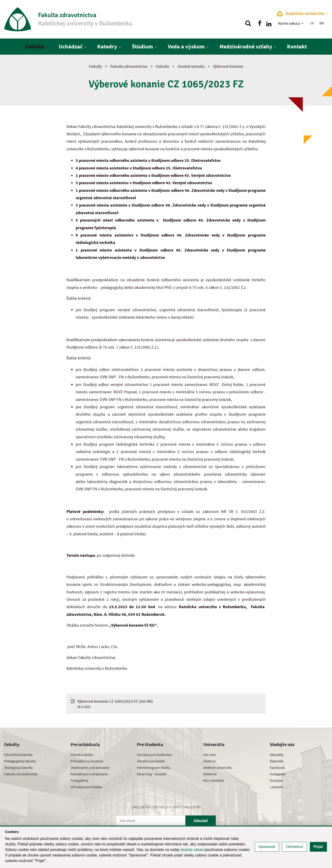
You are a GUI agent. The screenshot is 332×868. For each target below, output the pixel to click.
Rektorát (210, 774)
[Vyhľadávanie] (248, 23)
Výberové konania (228, 66)
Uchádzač (71, 46)
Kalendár (277, 761)
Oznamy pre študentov (154, 755)
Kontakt (297, 46)
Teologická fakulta (18, 767)
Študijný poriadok (151, 761)
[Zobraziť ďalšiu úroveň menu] (303, 23)
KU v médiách (214, 780)
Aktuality (277, 755)
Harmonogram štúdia (154, 767)
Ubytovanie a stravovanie (90, 767)
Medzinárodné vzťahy (246, 46)
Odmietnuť (294, 847)
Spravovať (267, 847)
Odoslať (201, 821)
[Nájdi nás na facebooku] (260, 23)
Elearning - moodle (152, 774)
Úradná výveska (191, 66)
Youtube (276, 780)
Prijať (318, 847)
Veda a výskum (186, 46)
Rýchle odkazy (289, 23)
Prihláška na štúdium (87, 761)
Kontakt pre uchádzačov (89, 774)
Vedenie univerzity (218, 767)
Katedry (107, 46)
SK (312, 23)
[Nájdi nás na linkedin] (269, 23)
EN (322, 23)
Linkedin (277, 787)
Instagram (278, 774)
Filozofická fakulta (18, 755)
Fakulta (35, 46)
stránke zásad (192, 850)
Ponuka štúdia (82, 755)
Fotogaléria (79, 780)
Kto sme (210, 755)
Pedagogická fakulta (20, 761)
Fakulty (95, 66)
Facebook (277, 767)
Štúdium (142, 46)
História (209, 761)
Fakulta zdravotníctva (129, 66)
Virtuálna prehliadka (86, 787)
